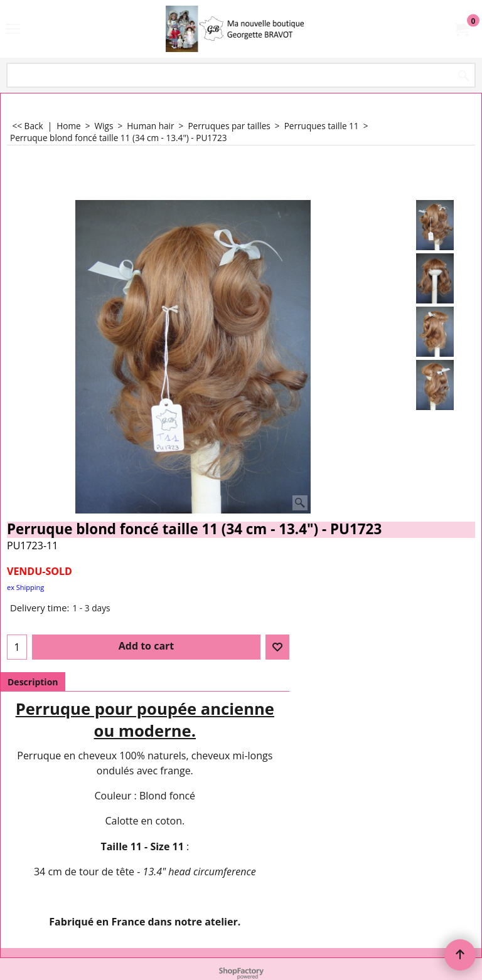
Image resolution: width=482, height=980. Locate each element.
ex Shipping (25, 587)
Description (33, 682)
